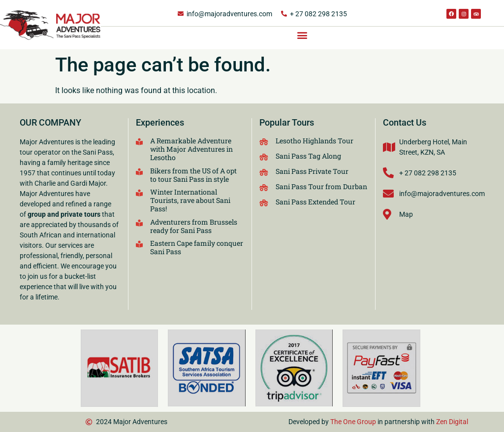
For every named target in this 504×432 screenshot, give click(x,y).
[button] (302, 35)
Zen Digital (452, 422)
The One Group (353, 422)
